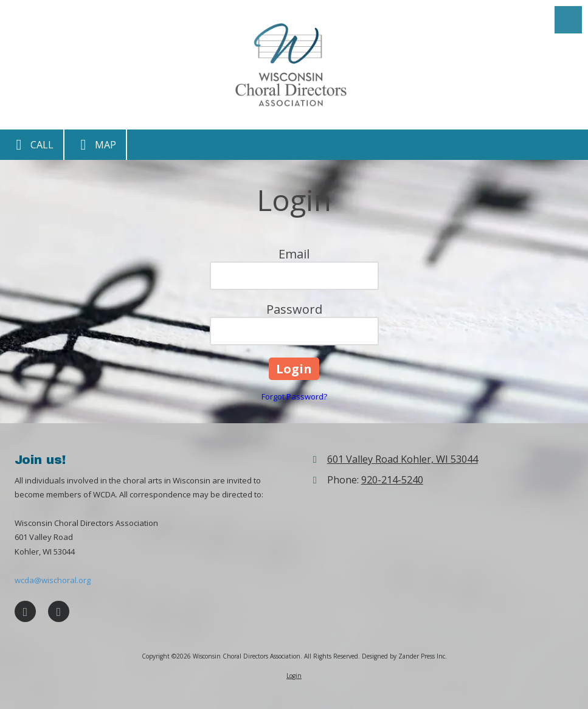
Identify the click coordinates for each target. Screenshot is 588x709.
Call (32, 145)
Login (294, 676)
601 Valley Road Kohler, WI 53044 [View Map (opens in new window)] (403, 459)
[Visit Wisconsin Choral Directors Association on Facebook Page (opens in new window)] (25, 611)
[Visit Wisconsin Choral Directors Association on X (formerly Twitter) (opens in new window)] (59, 611)
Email (294, 254)
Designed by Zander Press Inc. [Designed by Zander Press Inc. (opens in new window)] (404, 656)
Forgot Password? (294, 396)
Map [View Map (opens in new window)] (95, 145)
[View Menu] (568, 20)
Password (294, 309)
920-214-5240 (392, 480)
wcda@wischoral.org (53, 580)
